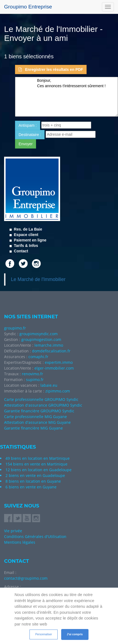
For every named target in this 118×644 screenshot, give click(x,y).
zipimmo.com (58, 391)
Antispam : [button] (28, 125)
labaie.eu (49, 385)
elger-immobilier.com (54, 368)
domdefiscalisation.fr (51, 351)
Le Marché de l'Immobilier (38, 279)
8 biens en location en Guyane (33, 481)
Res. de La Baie (27, 229)
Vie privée (13, 531)
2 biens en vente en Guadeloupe (35, 475)
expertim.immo (59, 362)
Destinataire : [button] (30, 135)
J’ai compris (75, 634)
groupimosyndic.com (39, 334)
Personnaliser (44, 634)
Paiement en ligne (30, 240)
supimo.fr (35, 380)
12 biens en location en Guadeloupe (39, 470)
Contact (20, 251)
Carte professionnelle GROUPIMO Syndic (41, 399)
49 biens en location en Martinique (38, 458)
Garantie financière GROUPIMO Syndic (39, 411)
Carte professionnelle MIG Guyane (36, 417)
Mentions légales (20, 542)
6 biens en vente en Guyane (31, 487)
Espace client (26, 235)
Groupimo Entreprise (28, 7)
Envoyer (26, 144)
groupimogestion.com (41, 339)
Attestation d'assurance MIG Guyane (37, 422)
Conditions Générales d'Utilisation (35, 536)
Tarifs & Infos (25, 246)
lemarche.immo (49, 345)
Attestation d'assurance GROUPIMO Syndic (43, 405)
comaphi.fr (38, 357)
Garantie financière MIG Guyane (33, 428)
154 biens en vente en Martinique (36, 464)
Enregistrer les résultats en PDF (51, 69)
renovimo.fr (33, 374)
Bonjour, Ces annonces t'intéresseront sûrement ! (67, 97)
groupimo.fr (15, 328)
